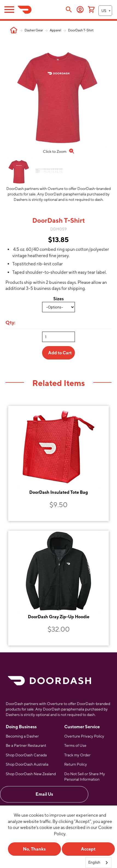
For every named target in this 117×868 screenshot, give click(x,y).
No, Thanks (34, 849)
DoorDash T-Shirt (81, 30)
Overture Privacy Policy (84, 736)
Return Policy (76, 764)
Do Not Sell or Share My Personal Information (85, 777)
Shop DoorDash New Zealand (31, 774)
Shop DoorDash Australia (27, 764)
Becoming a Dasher (22, 736)
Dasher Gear (34, 30)
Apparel (55, 30)
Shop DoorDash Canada (26, 755)
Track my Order (77, 755)
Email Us (44, 794)
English (94, 862)
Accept (88, 849)
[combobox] (98, 863)
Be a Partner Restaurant (26, 745)
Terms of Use (75, 745)
